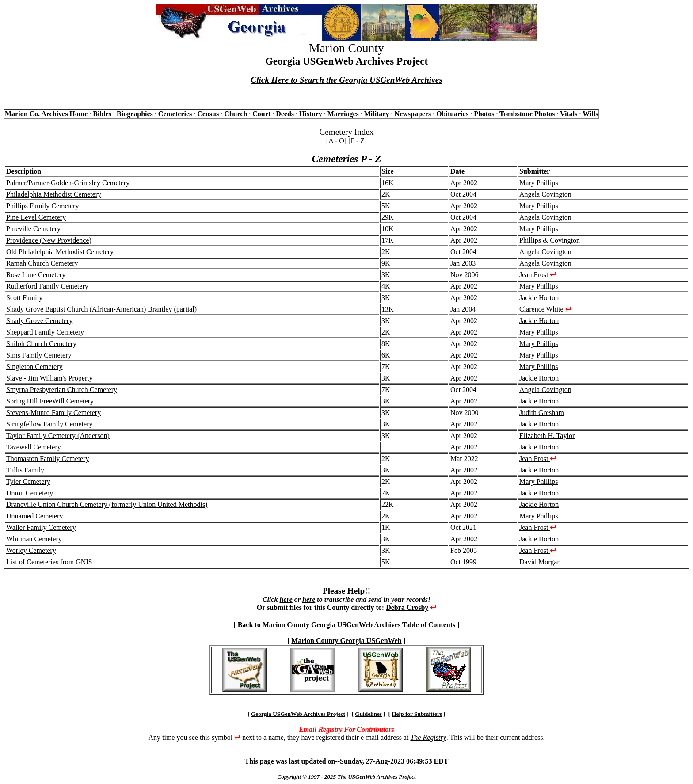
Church (236, 114)
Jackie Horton (539, 298)
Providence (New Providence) (49, 240)
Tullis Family (25, 470)
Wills (590, 114)
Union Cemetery (30, 493)
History (311, 114)
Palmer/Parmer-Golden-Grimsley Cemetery (68, 183)
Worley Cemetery (31, 550)
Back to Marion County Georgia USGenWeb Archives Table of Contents (347, 625)
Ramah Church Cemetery (42, 263)
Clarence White (545, 309)
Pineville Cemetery (33, 229)
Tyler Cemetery (28, 481)
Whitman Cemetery (34, 539)
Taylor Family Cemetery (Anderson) (58, 436)
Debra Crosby (407, 607)
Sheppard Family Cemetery (45, 332)
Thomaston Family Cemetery (48, 459)
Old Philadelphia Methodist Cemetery (60, 252)
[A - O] (336, 141)
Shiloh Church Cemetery (41, 344)
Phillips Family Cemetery (42, 206)
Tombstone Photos (527, 114)
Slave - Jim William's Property (49, 378)
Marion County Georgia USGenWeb (346, 641)
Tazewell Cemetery (34, 447)
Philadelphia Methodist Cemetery (54, 194)
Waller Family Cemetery (41, 527)
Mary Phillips (539, 183)
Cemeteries (175, 114)
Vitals (569, 114)
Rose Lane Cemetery (36, 275)
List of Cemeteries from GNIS (49, 562)
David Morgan (540, 562)
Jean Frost (538, 275)
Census (208, 114)
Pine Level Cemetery (36, 217)
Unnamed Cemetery (34, 516)
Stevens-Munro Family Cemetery (53, 413)
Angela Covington (545, 390)
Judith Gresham (542, 413)
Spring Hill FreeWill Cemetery (50, 401)
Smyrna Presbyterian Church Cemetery (62, 390)
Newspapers (413, 114)
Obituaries (452, 114)
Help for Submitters (417, 714)
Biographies (135, 114)
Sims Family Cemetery (39, 355)
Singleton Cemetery (34, 367)
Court (261, 114)
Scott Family (24, 298)
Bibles (102, 114)
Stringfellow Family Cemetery (49, 424)
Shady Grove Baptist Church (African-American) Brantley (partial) (101, 309)
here (286, 599)
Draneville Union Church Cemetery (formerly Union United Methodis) (107, 504)
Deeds (285, 114)
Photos (484, 114)
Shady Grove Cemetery (39, 321)
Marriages (343, 114)
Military (377, 114)
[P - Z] (358, 141)
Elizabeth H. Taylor (547, 436)
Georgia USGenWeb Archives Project (298, 714)
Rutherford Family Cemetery (47, 286)
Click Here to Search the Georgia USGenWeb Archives (346, 80)
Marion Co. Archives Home (46, 114)
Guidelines (368, 714)
